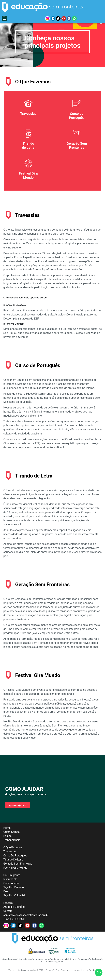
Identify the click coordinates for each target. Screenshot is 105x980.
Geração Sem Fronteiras (77, 152)
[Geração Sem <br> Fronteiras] (77, 140)
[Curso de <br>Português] (77, 110)
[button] (4, 19)
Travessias (28, 120)
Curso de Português (77, 122)
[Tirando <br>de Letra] (28, 140)
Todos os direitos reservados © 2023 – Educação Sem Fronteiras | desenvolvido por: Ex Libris (53, 977)
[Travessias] (28, 110)
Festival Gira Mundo (28, 182)
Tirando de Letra (28, 152)
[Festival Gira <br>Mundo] (28, 170)
